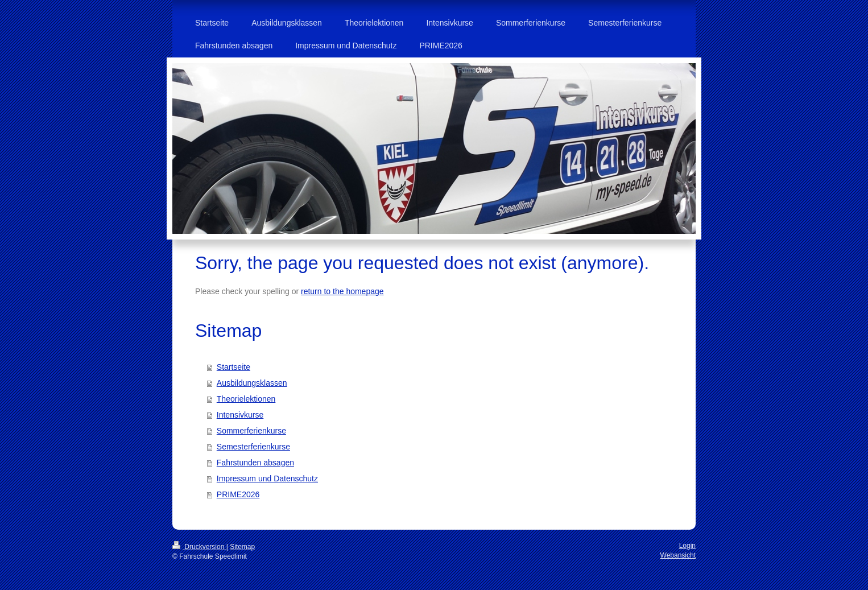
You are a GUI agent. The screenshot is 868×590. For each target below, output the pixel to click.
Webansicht (678, 555)
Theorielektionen (246, 399)
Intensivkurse (240, 415)
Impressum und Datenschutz (267, 478)
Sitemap (242, 547)
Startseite (233, 367)
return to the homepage (342, 291)
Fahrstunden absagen (255, 463)
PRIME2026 (238, 494)
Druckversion (199, 547)
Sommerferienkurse (251, 431)
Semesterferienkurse (253, 447)
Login (687, 546)
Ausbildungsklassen (252, 383)
